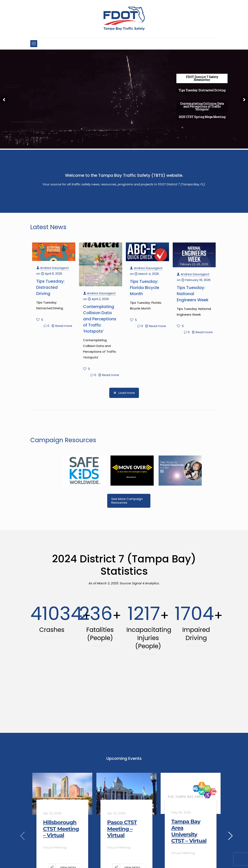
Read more (64, 326)
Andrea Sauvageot (55, 268)
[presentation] (23, 836)
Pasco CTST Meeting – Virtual (122, 829)
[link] (84, 471)
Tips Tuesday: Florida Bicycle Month (145, 288)
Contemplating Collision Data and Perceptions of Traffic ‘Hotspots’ (100, 319)
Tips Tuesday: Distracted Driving (50, 287)
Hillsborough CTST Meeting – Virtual (61, 829)
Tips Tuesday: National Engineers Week (193, 294)
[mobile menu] (34, 44)
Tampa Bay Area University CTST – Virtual (189, 831)
